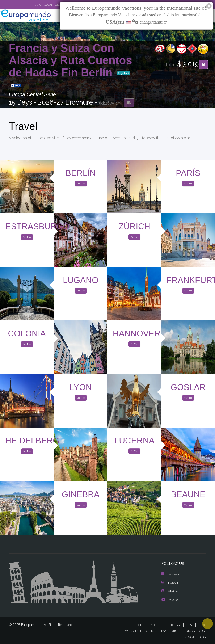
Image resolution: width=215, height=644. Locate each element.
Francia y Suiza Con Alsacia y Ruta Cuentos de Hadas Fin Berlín (70, 61)
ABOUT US (159, 625)
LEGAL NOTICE (167, 631)
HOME (142, 625)
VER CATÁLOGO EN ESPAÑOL (40, 5)
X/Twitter (170, 592)
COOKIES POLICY (195, 637)
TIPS (190, 625)
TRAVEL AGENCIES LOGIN (134, 631)
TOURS (176, 625)
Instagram (171, 583)
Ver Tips (81, 185)
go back (124, 74)
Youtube (170, 600)
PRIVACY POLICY (194, 631)
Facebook (170, 575)
